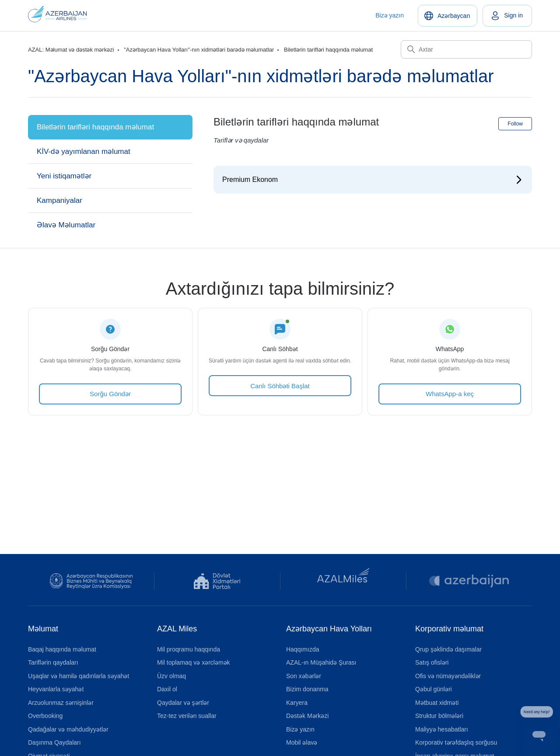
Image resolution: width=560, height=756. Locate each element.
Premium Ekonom (250, 179)
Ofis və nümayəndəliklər (448, 676)
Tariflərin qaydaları (53, 662)
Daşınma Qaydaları (54, 742)
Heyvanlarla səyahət (56, 689)
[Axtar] (466, 49)
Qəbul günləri (434, 689)
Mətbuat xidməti (437, 703)
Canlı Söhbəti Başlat (280, 386)
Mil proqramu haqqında (189, 649)
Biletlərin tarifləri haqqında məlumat (328, 50)
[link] (507, 16)
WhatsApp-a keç (450, 394)
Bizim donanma (307, 689)
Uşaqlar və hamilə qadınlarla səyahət (79, 676)
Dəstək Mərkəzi (307, 716)
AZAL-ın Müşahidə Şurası (321, 662)
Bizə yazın (390, 15)
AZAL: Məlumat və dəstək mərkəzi (71, 50)
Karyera (297, 703)
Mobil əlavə (302, 742)
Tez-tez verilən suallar (187, 716)
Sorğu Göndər (110, 394)
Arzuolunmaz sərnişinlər (61, 703)
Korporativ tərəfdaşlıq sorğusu (456, 742)
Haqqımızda (303, 649)
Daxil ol (167, 689)
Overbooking (45, 716)
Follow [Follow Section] (515, 124)
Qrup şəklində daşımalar (448, 649)
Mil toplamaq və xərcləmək (194, 662)
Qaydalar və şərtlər (183, 703)
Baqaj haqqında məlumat (62, 649)
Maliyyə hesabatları (442, 729)
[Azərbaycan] (448, 16)
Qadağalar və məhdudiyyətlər (68, 729)
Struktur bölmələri (439, 716)
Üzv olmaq (171, 676)
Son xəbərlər (304, 676)
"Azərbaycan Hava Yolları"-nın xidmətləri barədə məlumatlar (199, 50)
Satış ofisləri (432, 662)
